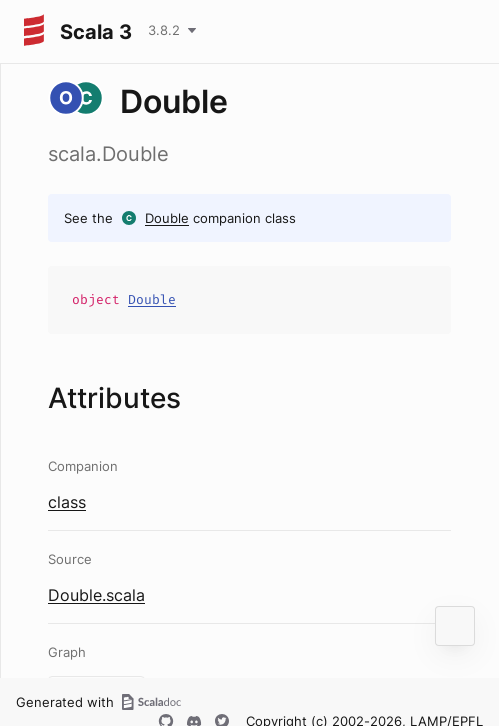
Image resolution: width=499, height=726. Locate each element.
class (67, 502)
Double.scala (96, 595)
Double (167, 218)
